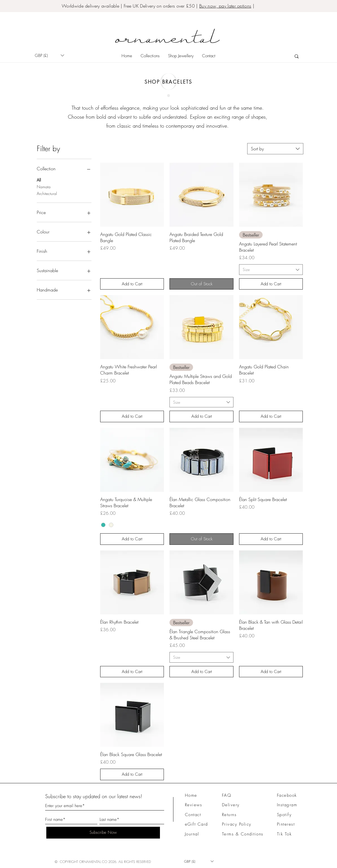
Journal (192, 834)
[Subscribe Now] (103, 833)
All (39, 180)
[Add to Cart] (132, 284)
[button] (49, 55)
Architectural (47, 193)
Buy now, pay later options (225, 6)
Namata (44, 186)
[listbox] (49, 55)
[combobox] (275, 149)
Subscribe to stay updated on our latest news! (94, 796)
